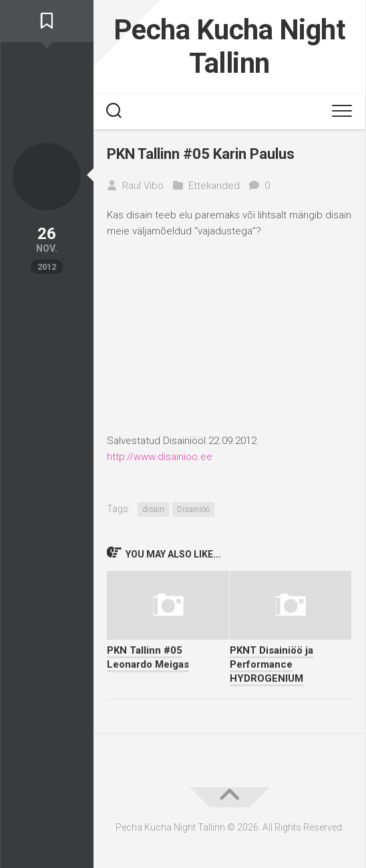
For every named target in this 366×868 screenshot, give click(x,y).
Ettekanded (214, 186)
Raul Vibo (143, 186)
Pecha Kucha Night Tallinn (230, 46)
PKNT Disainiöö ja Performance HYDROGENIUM (271, 664)
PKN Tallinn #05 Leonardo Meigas (148, 657)
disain (153, 509)
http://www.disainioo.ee (160, 457)
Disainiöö (193, 509)
